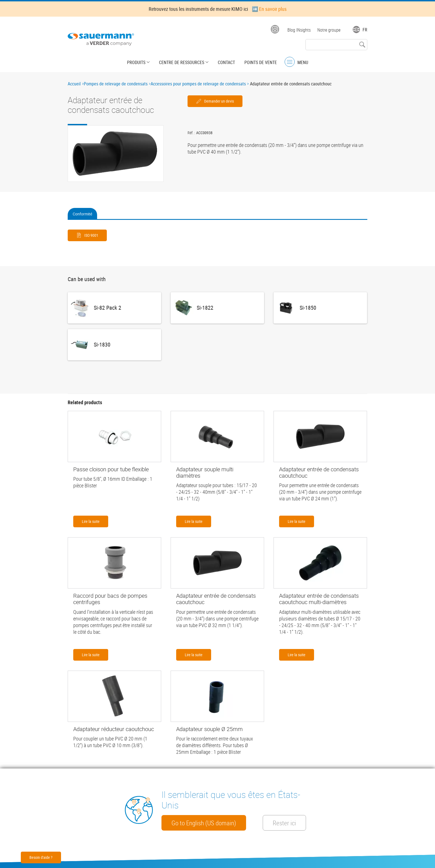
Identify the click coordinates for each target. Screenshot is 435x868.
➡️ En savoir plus (269, 9)
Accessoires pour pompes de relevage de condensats (198, 84)
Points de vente (261, 62)
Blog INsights (299, 30)
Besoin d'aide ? (41, 857)
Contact (226, 62)
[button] (116, 154)
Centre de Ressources (182, 62)
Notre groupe (329, 30)
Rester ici (284, 823)
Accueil (74, 84)
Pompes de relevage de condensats (116, 84)
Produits (136, 62)
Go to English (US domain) (204, 823)
